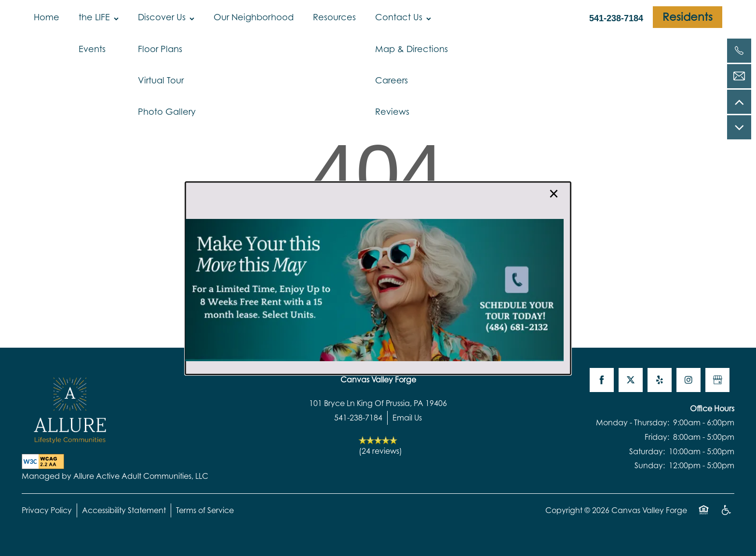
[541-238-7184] (739, 51)
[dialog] (378, 278)
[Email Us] (739, 76)
